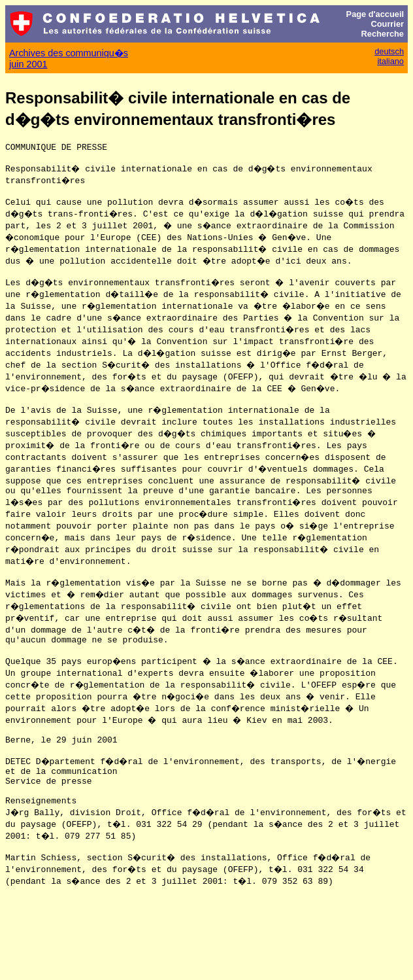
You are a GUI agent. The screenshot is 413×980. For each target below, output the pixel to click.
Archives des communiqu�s (69, 53)
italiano (390, 61)
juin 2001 (28, 64)
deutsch (389, 51)
